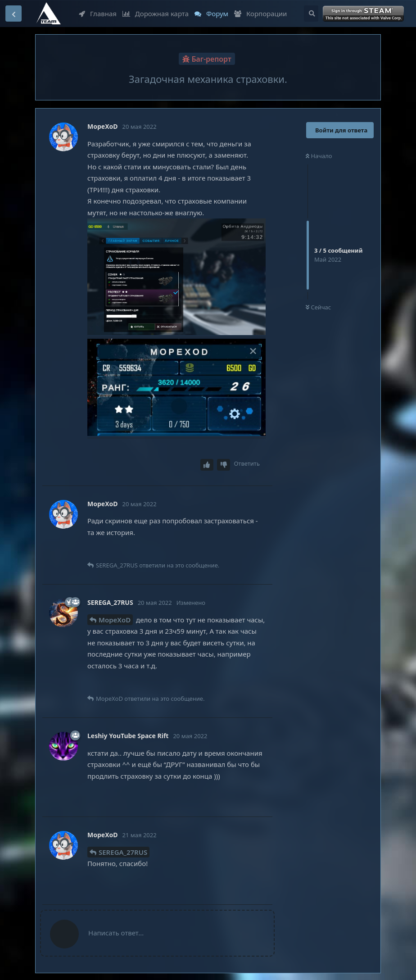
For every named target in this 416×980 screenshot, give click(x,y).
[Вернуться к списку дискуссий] (14, 14)
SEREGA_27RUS (123, 852)
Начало (319, 156)
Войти (364, 14)
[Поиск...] (311, 14)
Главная (98, 14)
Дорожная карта (156, 14)
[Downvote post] (224, 465)
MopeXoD (115, 620)
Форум (211, 14)
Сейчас (318, 307)
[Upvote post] (207, 465)
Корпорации (260, 14)
